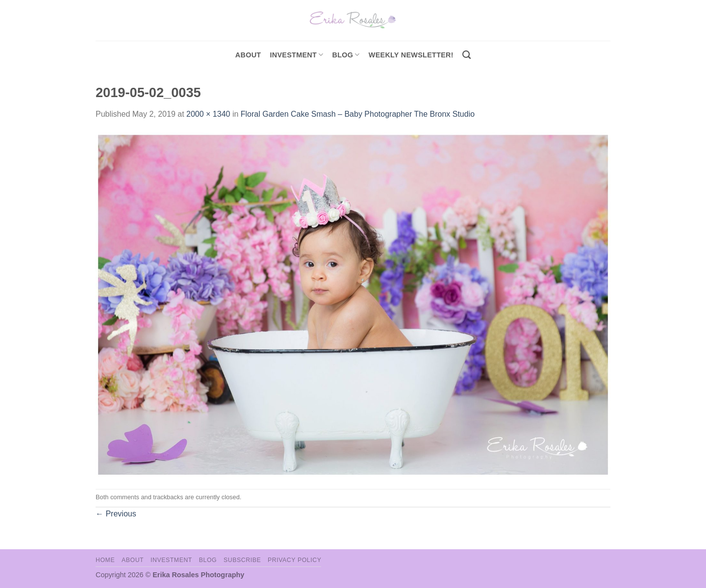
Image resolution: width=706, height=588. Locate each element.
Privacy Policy (294, 560)
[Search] (466, 55)
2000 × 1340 (208, 114)
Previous (116, 514)
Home (105, 560)
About (248, 55)
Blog (346, 55)
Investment (171, 560)
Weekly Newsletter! (411, 55)
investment (296, 55)
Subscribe (242, 560)
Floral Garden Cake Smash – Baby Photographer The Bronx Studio (358, 114)
